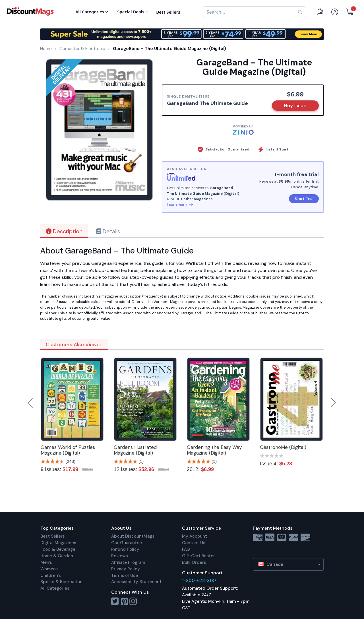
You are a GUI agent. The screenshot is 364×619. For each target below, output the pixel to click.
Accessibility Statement (136, 582)
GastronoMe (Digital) (283, 447)
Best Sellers (53, 536)
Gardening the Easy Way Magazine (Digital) (214, 450)
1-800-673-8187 (199, 581)
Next (333, 403)
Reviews (120, 556)
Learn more (180, 205)
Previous (31, 403)
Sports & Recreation (61, 582)
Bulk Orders (194, 562)
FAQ (186, 549)
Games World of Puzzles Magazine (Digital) (68, 450)
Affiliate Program (128, 562)
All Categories (55, 588)
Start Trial (304, 199)
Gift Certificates (199, 556)
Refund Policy (125, 549)
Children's (51, 575)
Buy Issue (295, 106)
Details (108, 231)
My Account (195, 536)
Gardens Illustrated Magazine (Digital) (135, 450)
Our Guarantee (127, 543)
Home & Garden (57, 556)
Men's (46, 562)
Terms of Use (125, 575)
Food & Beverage (58, 549)
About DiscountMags (133, 536)
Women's (49, 569)
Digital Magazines (58, 543)
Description (64, 231)
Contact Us (194, 543)
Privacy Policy (126, 569)
